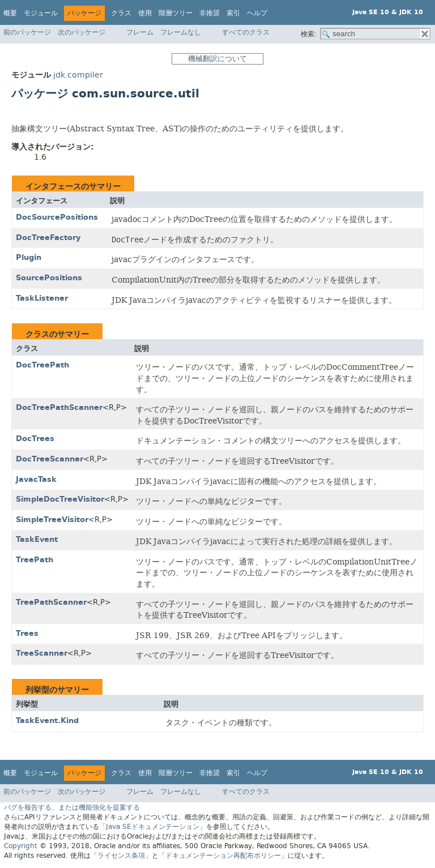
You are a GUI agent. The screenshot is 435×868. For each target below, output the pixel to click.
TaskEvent (37, 539)
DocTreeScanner (50, 459)
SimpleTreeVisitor (52, 519)
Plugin (29, 257)
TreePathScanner (51, 602)
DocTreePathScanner (59, 407)
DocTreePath (42, 365)
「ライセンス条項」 (121, 856)
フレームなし (181, 32)
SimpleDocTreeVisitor (60, 499)
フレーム (140, 32)
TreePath (35, 560)
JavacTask (36, 479)
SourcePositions (49, 278)
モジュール (41, 13)
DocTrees (35, 439)
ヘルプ (257, 13)
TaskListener (42, 298)
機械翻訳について (217, 59)
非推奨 (210, 13)
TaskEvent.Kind (47, 721)
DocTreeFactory (48, 238)
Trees (27, 633)
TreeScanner (42, 653)
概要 (10, 13)
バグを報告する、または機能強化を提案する (72, 807)
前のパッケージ (27, 32)
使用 (145, 13)
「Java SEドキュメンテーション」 (153, 827)
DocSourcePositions (57, 217)
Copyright (21, 846)
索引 (233, 13)
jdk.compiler (78, 75)
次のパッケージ (82, 32)
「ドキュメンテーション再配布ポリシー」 (223, 856)
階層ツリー (176, 13)
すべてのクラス (246, 32)
